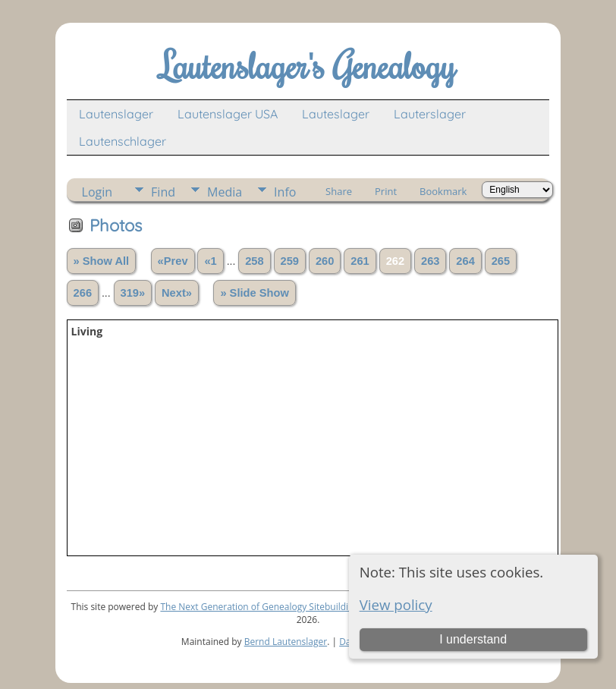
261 (360, 261)
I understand (473, 639)
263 (430, 261)
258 (254, 261)
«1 (210, 261)
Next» (177, 293)
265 (501, 261)
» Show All (102, 261)
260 (325, 261)
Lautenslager (116, 114)
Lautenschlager (123, 141)
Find (163, 192)
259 (290, 261)
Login (97, 192)
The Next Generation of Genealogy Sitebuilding (259, 607)
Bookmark (443, 191)
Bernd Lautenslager (286, 642)
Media (225, 192)
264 (465, 261)
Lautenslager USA (228, 114)
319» (133, 293)
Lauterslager (430, 114)
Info (285, 192)
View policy (396, 604)
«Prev (173, 261)
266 (83, 293)
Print (386, 191)
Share (339, 191)
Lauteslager (336, 114)
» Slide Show (254, 293)
